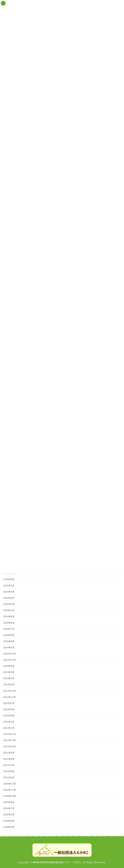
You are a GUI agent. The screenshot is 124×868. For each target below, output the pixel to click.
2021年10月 (10, 746)
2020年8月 (9, 802)
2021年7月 (9, 765)
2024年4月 (9, 641)
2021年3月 (9, 777)
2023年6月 (9, 666)
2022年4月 (9, 715)
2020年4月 (9, 821)
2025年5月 (9, 598)
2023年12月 (10, 654)
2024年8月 (9, 623)
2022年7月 (9, 703)
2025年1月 (9, 610)
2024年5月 (9, 635)
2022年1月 (9, 728)
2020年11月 (10, 790)
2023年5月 (9, 672)
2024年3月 (9, 647)
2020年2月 (9, 827)
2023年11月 (10, 660)
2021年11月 (10, 740)
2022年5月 (9, 709)
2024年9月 (9, 616)
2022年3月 (9, 722)
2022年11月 (10, 697)
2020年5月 (9, 814)
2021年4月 (9, 771)
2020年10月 (10, 796)
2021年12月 (10, 734)
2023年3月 (9, 684)
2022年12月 (10, 691)
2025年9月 (9, 579)
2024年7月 (9, 629)
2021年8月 (9, 759)
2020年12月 (10, 784)
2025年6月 (9, 592)
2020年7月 (9, 808)
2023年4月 (9, 678)
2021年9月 (9, 753)
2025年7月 (9, 585)
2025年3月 (9, 604)
